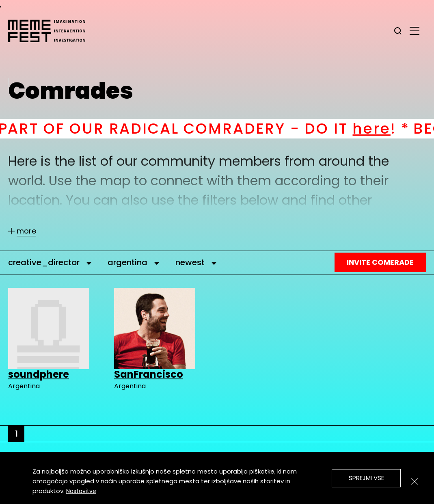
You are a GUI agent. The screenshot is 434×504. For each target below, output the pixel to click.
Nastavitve (81, 491)
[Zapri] (415, 481)
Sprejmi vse (366, 478)
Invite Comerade (380, 262)
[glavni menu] (415, 30)
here (383, 129)
